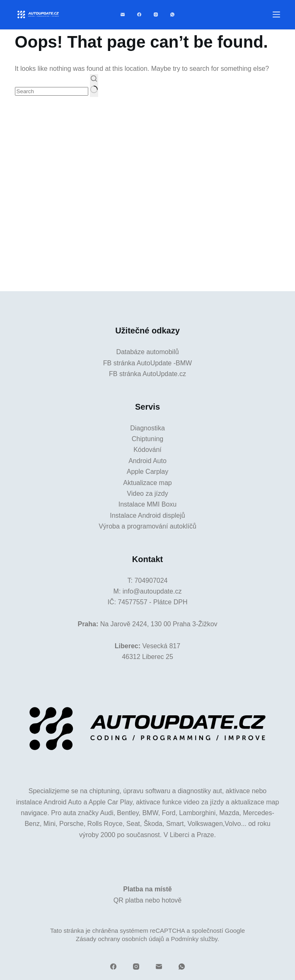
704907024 (151, 581)
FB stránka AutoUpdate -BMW (147, 363)
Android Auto (147, 461)
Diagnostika (147, 428)
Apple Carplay (148, 472)
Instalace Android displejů (147, 515)
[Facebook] (139, 14)
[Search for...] (52, 91)
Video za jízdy (147, 494)
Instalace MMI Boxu (148, 504)
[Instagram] (156, 14)
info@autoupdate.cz (152, 591)
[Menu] (276, 14)
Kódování (147, 450)
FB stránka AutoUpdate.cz (147, 374)
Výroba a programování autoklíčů (147, 526)
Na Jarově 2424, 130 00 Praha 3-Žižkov (159, 624)
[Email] (123, 14)
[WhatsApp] (172, 14)
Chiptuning (148, 439)
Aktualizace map (147, 483)
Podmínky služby (194, 939)
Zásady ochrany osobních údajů (120, 939)
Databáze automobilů (147, 352)
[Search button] (94, 85)
